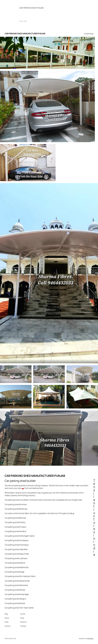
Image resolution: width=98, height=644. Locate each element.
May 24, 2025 (23, 21)
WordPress (90, 638)
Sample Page (89, 34)
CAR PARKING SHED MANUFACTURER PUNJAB (25, 34)
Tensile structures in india (94, 517)
